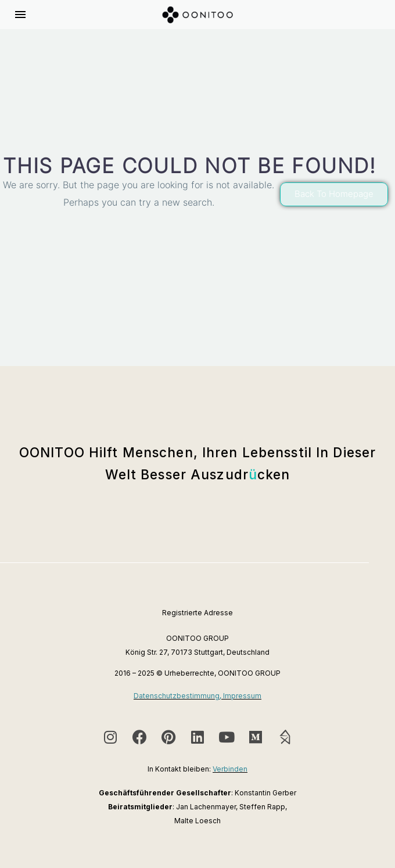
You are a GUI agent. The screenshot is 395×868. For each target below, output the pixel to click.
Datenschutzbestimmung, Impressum (198, 696)
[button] (334, 194)
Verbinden (230, 769)
